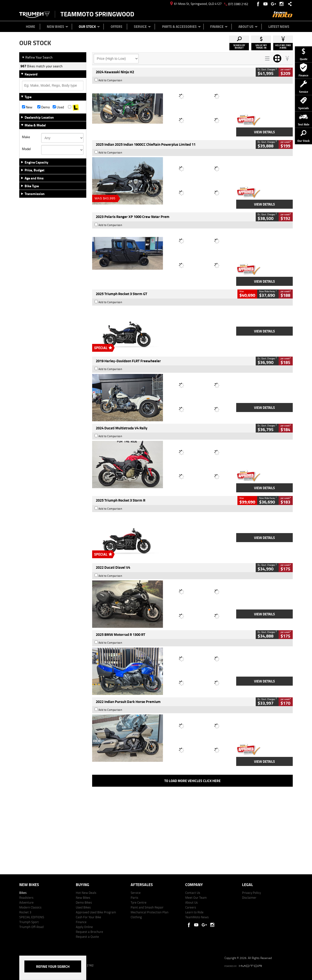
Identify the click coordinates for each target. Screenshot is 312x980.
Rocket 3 (25, 912)
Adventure (26, 902)
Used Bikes (83, 907)
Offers (117, 26)
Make (26, 137)
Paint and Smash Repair (147, 907)
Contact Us (193, 893)
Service (142, 26)
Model (26, 149)
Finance (219, 26)
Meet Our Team (196, 897)
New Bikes (58, 26)
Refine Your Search (37, 57)
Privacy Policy (251, 893)
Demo (44, 107)
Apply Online (84, 927)
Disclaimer (249, 897)
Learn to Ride (194, 912)
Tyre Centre (139, 902)
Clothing (136, 917)
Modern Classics (30, 907)
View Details (264, 132)
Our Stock (89, 26)
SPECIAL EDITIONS (32, 917)
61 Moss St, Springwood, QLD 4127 (196, 4)
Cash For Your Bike (88, 917)
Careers (191, 907)
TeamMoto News (197, 917)
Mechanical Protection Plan (150, 912)
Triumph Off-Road (31, 927)
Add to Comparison (110, 80)
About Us (248, 26)
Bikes (23, 893)
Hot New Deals (86, 893)
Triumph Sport (29, 922)
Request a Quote (87, 937)
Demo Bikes (84, 902)
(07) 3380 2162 (238, 4)
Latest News (279, 26)
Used (58, 107)
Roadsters (26, 897)
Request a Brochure (89, 932)
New (27, 107)
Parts (134, 897)
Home (30, 26)
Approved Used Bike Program (96, 912)
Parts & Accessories (181, 26)
